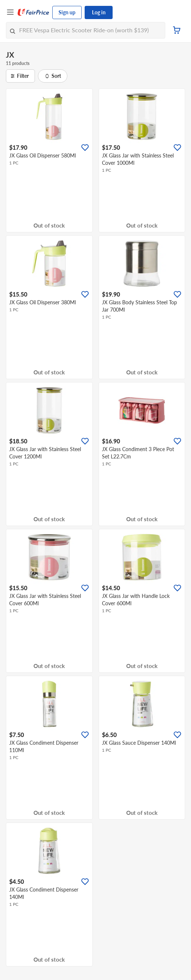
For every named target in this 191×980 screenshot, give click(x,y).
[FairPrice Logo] (33, 12)
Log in (99, 12)
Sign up (67, 12)
